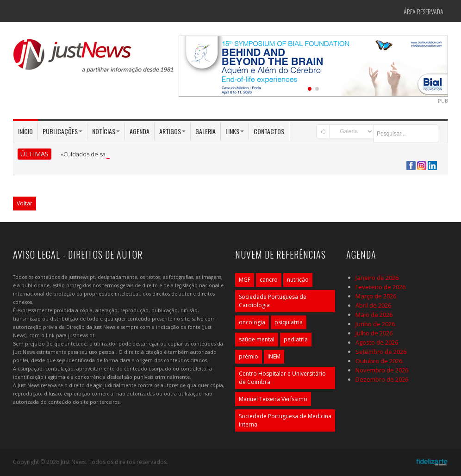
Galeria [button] (206, 131)
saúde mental (257, 339)
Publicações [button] (62, 131)
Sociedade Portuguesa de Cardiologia (273, 301)
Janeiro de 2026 (377, 278)
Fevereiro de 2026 (380, 287)
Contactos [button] (269, 131)
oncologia (252, 322)
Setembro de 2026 (381, 352)
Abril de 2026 (373, 305)
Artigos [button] (172, 131)
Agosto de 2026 (377, 342)
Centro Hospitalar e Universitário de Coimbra (282, 378)
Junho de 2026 (375, 324)
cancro (269, 280)
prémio (249, 356)
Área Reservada (424, 11)
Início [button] (25, 131)
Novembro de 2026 (382, 370)
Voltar (25, 203)
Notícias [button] (106, 131)
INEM (274, 356)
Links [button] (235, 131)
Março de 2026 (376, 296)
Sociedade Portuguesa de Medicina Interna (285, 420)
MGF (245, 280)
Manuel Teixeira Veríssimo (273, 399)
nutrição (298, 280)
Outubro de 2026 (379, 361)
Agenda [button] (140, 131)
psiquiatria (289, 322)
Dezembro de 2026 (382, 379)
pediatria (296, 339)
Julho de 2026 (374, 333)
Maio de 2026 (374, 315)
